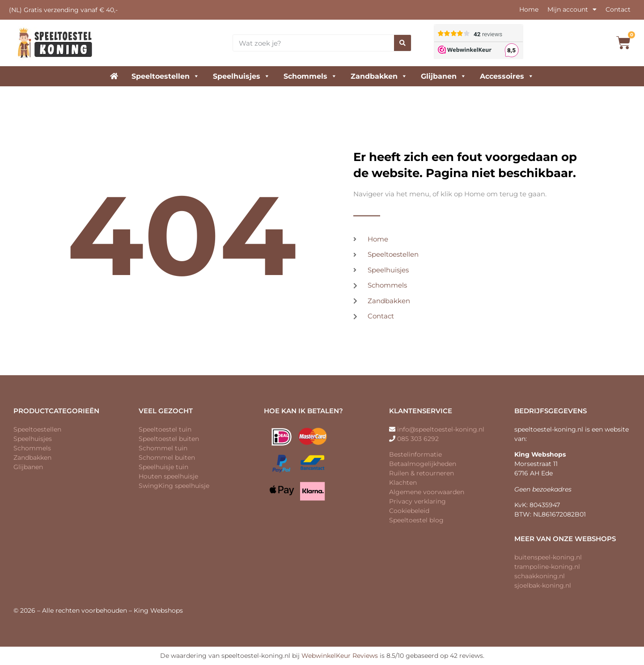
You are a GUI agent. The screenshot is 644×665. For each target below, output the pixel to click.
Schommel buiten (167, 457)
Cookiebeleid (409, 511)
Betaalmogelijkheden (423, 464)
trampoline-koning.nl (547, 567)
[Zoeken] (402, 43)
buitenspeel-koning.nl (548, 557)
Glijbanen (444, 76)
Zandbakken (379, 76)
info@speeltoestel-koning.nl (441, 429)
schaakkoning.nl (540, 576)
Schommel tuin (163, 448)
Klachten (403, 483)
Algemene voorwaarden (427, 492)
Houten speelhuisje (168, 476)
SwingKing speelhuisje (174, 486)
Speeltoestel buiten (169, 439)
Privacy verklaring (417, 501)
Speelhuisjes (241, 76)
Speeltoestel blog (416, 520)
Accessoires (507, 76)
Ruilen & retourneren (422, 473)
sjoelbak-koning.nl (543, 585)
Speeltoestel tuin (165, 429)
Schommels (310, 76)
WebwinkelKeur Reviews (340, 656)
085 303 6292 (418, 439)
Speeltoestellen (165, 76)
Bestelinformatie (415, 454)
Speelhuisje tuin (163, 467)
